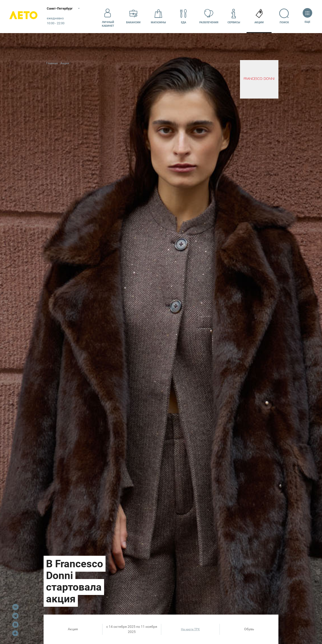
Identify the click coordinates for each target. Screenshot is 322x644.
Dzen (15, 633)
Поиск (284, 16)
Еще (307, 16)
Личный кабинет (108, 16)
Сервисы (234, 16)
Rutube (15, 625)
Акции (259, 16)
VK (15, 607)
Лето (24, 17)
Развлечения (209, 16)
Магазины (158, 16)
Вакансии (133, 16)
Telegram (15, 616)
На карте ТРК (190, 629)
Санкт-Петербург (63, 9)
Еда (184, 16)
